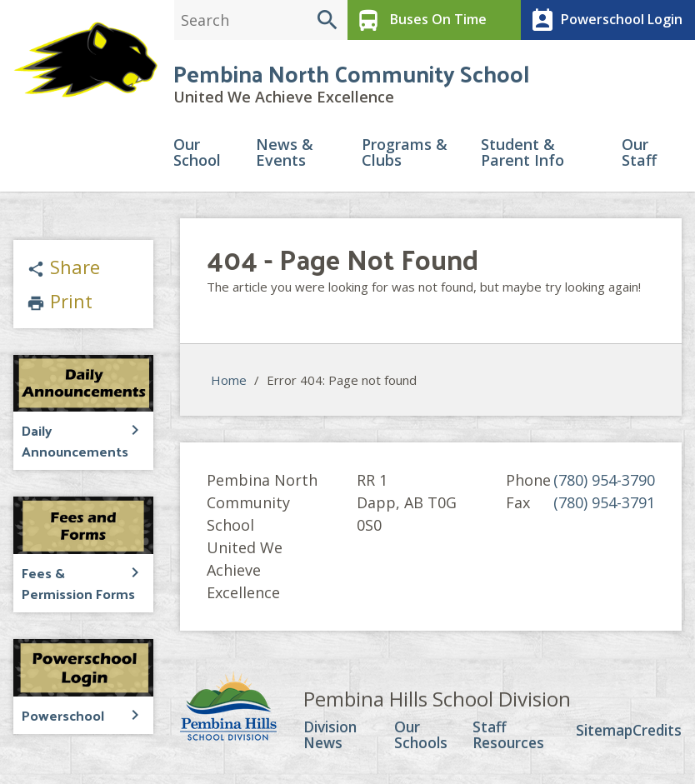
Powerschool (62, 714)
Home (229, 382)
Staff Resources (506, 738)
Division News (332, 738)
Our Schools (422, 738)
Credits (655, 733)
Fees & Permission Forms (77, 583)
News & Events (285, 155)
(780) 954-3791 (604, 505)
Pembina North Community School (351, 75)
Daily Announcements (72, 442)
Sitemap (599, 733)
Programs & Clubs (405, 155)
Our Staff (639, 155)
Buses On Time (419, 20)
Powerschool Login (603, 20)
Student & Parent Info (522, 155)
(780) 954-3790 (604, 482)
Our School (197, 155)
